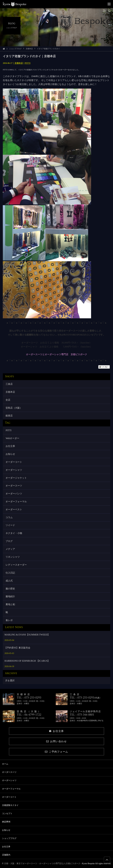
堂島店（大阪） (14, 408)
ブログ (9, 541)
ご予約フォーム (56, 752)
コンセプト (7, 814)
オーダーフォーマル (16, 502)
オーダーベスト (14, 509)
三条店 (9, 384)
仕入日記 (10, 573)
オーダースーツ (14, 486)
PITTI (28, 63)
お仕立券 (10, 446)
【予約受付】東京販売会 (17, 648)
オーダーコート (14, 462)
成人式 (9, 581)
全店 (8, 400)
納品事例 (6, 822)
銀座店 (9, 416)
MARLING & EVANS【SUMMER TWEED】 (27, 635)
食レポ (9, 620)
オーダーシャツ (14, 470)
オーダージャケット (16, 478)
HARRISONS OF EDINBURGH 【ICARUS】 (27, 661)
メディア (10, 549)
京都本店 (29, 49)
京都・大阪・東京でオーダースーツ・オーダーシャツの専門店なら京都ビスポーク (42, 864)
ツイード (10, 525)
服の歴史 (10, 589)
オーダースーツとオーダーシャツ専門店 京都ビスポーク (56, 354)
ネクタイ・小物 (14, 533)
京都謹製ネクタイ (10, 805)
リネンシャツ (13, 557)
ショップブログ (15, 49)
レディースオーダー (16, 565)
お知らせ (10, 454)
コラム (9, 517)
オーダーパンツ (14, 494)
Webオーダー (12, 438)
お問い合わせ (56, 741)
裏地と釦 (10, 604)
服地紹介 (10, 596)
